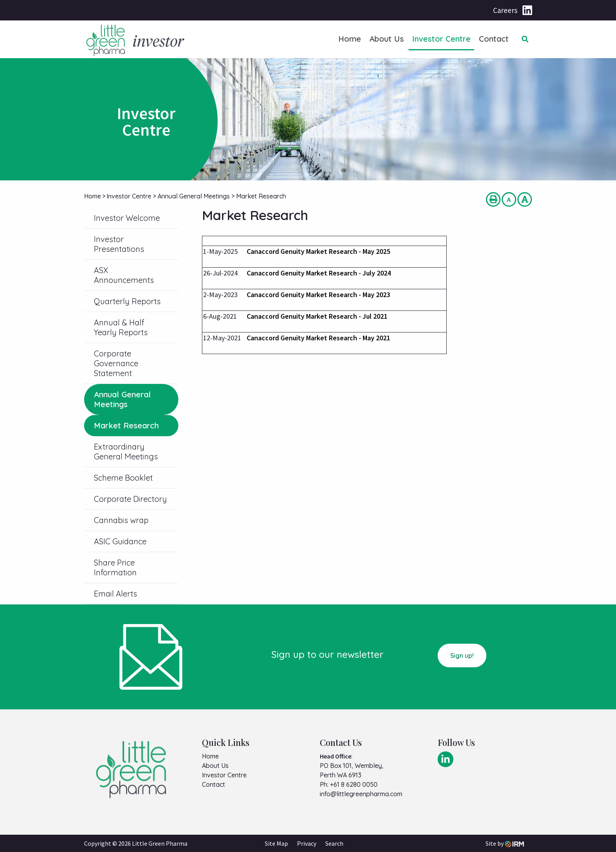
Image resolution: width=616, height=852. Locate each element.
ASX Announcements (124, 275)
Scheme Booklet (123, 478)
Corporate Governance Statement (116, 363)
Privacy (307, 843)
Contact (494, 39)
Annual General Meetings (122, 399)
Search (334, 843)
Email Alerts (115, 594)
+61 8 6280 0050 (354, 784)
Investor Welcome (127, 218)
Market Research (126, 425)
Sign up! (462, 656)
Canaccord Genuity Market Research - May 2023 (318, 295)
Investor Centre (441, 39)
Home (350, 39)
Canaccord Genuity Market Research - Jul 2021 (317, 316)
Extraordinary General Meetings (126, 452)
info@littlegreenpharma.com (361, 794)
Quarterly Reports (127, 301)
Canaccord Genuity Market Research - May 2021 (318, 338)
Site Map (276, 843)
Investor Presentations (119, 244)
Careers (505, 10)
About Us (387, 39)
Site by (505, 843)
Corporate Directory (130, 499)
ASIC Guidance (120, 541)
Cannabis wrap (121, 520)
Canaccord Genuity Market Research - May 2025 (318, 251)
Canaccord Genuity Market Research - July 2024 (319, 273)
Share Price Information (115, 567)
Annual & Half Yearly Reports (121, 327)
